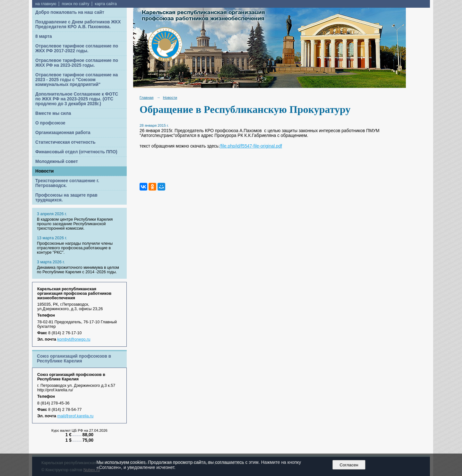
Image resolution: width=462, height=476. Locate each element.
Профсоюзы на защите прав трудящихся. (66, 198)
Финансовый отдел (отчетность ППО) (76, 152)
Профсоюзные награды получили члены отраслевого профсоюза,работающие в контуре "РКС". (75, 248)
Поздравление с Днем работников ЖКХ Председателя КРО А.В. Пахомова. (78, 24)
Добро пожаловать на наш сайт (70, 12)
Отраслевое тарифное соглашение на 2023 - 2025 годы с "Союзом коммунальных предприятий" (77, 80)
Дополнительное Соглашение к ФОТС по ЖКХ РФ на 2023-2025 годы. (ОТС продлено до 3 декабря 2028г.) (77, 99)
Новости (45, 171)
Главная (147, 98)
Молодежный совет (57, 161)
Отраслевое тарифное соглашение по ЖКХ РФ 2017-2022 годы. (77, 48)
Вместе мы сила (53, 113)
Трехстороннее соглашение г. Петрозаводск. (67, 183)
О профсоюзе (50, 123)
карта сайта (106, 4)
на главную (46, 4)
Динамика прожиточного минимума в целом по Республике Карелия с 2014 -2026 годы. (78, 270)
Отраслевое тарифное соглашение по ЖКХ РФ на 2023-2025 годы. (77, 63)
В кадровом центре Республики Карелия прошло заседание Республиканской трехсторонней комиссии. (75, 224)
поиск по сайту (75, 4)
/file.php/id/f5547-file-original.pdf (251, 146)
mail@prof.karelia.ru (76, 416)
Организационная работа (63, 133)
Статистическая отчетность (65, 142)
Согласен (349, 465)
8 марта (44, 36)
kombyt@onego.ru (74, 339)
